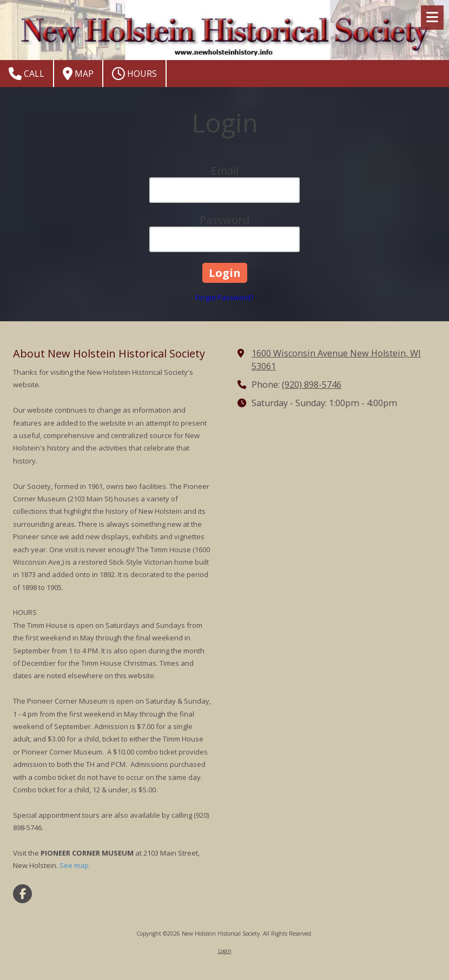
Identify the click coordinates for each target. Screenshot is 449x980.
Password (225, 220)
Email (225, 171)
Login (225, 951)
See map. (75, 865)
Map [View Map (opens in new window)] (78, 74)
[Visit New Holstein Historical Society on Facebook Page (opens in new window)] (22, 894)
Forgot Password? (225, 297)
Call (27, 74)
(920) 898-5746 (312, 385)
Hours (134, 74)
